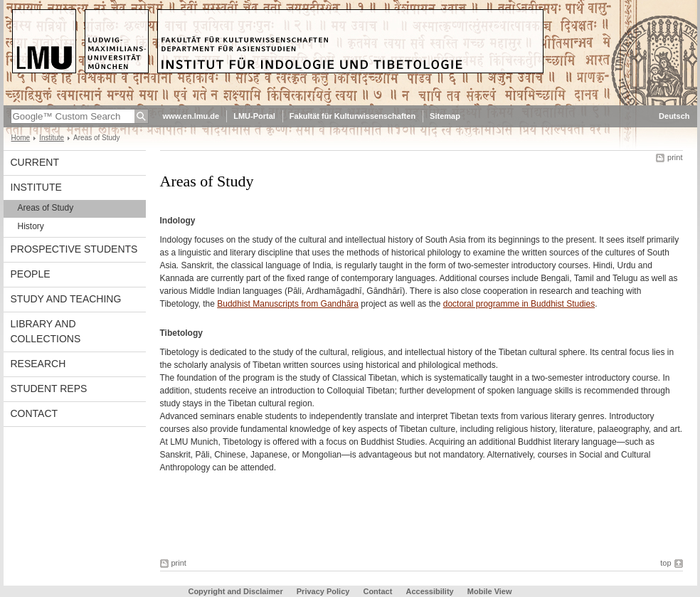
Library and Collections (46, 331)
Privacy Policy (323, 591)
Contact (35, 413)
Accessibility (430, 591)
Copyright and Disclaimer (235, 591)
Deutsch (674, 116)
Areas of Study (46, 208)
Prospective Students (74, 249)
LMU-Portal (254, 116)
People (31, 274)
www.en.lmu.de (191, 116)
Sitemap (445, 116)
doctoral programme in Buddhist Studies (519, 304)
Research (38, 364)
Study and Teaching (66, 299)
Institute (52, 138)
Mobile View (490, 591)
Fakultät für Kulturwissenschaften (352, 116)
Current (35, 162)
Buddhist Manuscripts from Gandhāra (288, 304)
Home (21, 138)
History (31, 226)
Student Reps (49, 389)
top (665, 563)
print (675, 157)
